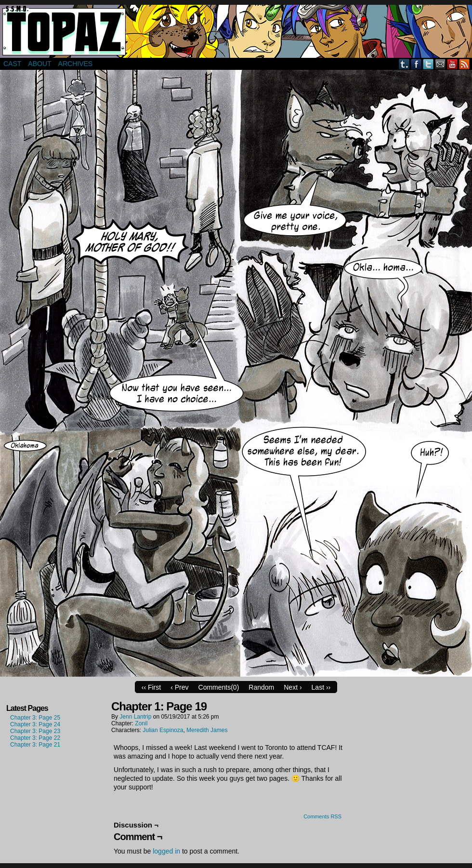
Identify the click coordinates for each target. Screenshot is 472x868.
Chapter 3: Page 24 (35, 724)
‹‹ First (151, 687)
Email (440, 64)
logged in (166, 851)
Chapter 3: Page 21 (35, 745)
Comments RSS (322, 816)
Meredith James (207, 730)
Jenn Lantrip (135, 717)
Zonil (141, 723)
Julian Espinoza (163, 730)
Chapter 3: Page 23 (35, 731)
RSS (465, 64)
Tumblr (404, 64)
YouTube (452, 64)
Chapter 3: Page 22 (35, 738)
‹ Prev (179, 687)
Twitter (428, 64)
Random (261, 687)
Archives (76, 64)
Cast (12, 64)
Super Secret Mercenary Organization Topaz (236, 31)
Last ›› (321, 687)
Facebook (416, 64)
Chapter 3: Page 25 (35, 718)
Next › (293, 687)
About (39, 64)
